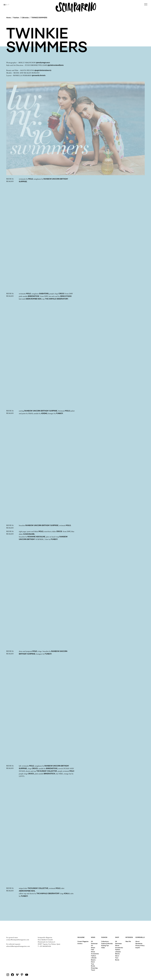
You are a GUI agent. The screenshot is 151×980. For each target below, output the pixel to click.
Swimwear (94, 944)
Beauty (93, 960)
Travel (93, 970)
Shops (93, 948)
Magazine (81, 937)
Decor (93, 962)
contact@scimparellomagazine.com (18, 940)
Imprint (138, 948)
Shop (117, 937)
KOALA (67, 893)
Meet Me (128, 941)
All (92, 941)
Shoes (93, 952)
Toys (92, 964)
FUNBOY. (60, 413)
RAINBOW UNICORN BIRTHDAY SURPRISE (41, 411)
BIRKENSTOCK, (52, 768)
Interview (129, 937)
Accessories (95, 954)
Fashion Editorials (107, 944)
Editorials (25, 18)
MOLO (28, 294)
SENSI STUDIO (66, 296)
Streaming (94, 968)
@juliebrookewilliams (56, 65)
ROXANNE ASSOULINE (36, 537)
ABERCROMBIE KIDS (33, 299)
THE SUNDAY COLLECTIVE (47, 771)
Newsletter (139, 944)
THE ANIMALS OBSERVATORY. (57, 299)
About (137, 941)
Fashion (93, 956)
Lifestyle (94, 958)
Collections (105, 941)
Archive (80, 944)
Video (103, 948)
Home (9, 18)
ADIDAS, (44, 413)
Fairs (92, 950)
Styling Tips (105, 946)
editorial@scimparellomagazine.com (18, 946)
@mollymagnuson (43, 63)
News (93, 937)
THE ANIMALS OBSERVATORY (48, 893)
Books (93, 966)
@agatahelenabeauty (43, 70)
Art (92, 946)
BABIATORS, (44, 294)
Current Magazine (83, 941)
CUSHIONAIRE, (29, 534)
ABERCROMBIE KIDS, (27, 891)
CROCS (62, 294)
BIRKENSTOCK (34, 296)
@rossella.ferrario (39, 75)
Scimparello (140, 937)
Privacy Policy (140, 946)
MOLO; (68, 411)
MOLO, (31, 179)
